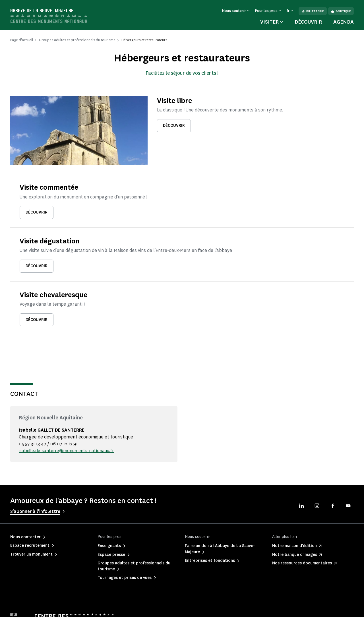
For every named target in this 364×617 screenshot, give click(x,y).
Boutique (341, 11)
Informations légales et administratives (138, 608)
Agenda (344, 22)
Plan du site (225, 608)
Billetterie (313, 11)
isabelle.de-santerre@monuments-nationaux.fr (69, 417)
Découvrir (308, 22)
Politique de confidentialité (72, 608)
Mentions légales (24, 608)
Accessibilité (193, 608)
